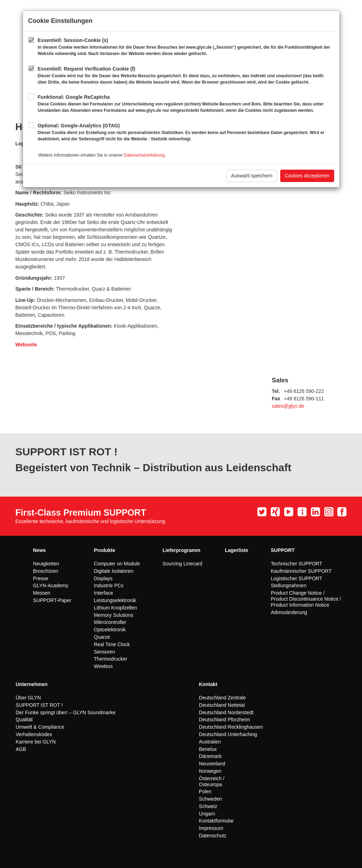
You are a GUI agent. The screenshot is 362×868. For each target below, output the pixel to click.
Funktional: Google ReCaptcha (186, 104)
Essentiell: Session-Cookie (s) (186, 47)
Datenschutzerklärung (145, 155)
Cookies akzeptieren (307, 176)
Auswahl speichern (252, 176)
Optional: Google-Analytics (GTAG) (186, 132)
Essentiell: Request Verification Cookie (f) (186, 76)
